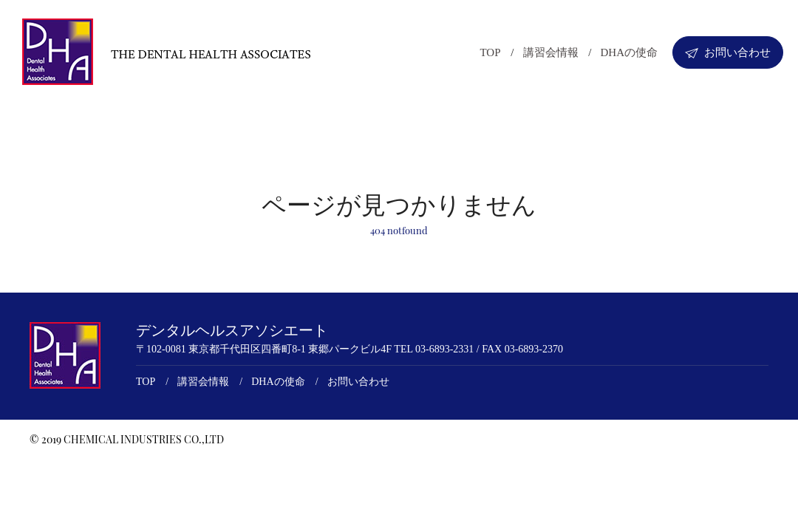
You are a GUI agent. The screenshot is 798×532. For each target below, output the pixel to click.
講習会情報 (551, 52)
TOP (490, 52)
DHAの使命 (630, 52)
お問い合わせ (728, 52)
